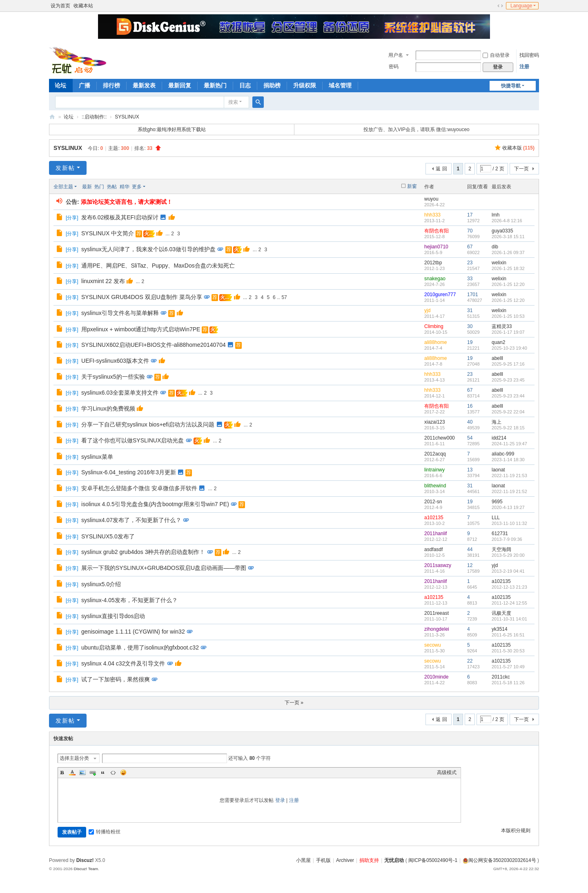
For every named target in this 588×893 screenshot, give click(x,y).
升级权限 (305, 85)
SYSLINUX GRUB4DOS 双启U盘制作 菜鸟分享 (142, 297)
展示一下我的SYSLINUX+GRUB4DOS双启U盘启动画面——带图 (164, 568)
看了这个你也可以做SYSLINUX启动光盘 (133, 440)
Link (93, 772)
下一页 (521, 169)
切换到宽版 (500, 6)
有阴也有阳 (437, 231)
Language (521, 6)
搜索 (233, 102)
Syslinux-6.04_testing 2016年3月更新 (129, 472)
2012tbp (433, 263)
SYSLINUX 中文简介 (108, 233)
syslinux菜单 (97, 457)
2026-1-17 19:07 (508, 332)
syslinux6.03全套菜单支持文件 (120, 393)
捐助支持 (369, 860)
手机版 (323, 860)
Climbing (434, 326)
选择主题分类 (74, 758)
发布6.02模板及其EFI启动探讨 (120, 217)
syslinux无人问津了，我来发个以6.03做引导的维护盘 (148, 249)
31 (470, 310)
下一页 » (294, 703)
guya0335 (502, 231)
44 (470, 549)
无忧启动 (394, 860)
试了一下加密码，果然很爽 (116, 679)
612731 (500, 534)
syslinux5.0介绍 (101, 584)
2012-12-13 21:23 (509, 587)
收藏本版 (518, 148)
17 (470, 215)
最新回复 (180, 85)
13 (470, 470)
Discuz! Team (86, 869)
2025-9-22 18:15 (508, 428)
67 (470, 247)
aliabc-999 (503, 454)
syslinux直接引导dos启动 (113, 616)
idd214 (499, 438)
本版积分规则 (516, 830)
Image (82, 772)
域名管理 (340, 85)
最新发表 (144, 85)
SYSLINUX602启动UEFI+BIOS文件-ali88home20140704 (154, 345)
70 (470, 231)
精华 (125, 187)
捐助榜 (272, 85)
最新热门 (215, 85)
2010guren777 (440, 295)
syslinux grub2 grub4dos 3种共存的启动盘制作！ (143, 552)
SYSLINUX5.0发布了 (108, 536)
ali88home (435, 342)
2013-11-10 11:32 (509, 523)
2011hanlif (435, 534)
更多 (137, 187)
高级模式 (447, 772)
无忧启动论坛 (52, 117)
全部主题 (63, 187)
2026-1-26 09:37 (508, 252)
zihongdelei (437, 629)
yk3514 (500, 629)
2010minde (436, 677)
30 (470, 326)
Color (72, 772)
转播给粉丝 (105, 832)
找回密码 (529, 55)
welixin (499, 263)
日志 (245, 85)
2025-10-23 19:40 (509, 348)
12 (470, 565)
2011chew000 (440, 438)
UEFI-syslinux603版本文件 (115, 361)
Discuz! (85, 860)
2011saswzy (438, 565)
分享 (72, 218)
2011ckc (501, 677)
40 (470, 422)
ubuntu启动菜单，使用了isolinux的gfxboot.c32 (140, 647)
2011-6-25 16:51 (508, 635)
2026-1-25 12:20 (508, 284)
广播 (85, 85)
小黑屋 (303, 860)
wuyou (431, 199)
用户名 (396, 55)
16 (470, 406)
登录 (280, 800)
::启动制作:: (94, 117)
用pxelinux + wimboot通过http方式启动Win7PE (141, 329)
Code (113, 772)
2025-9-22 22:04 (508, 412)
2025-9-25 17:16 (508, 364)
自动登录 (496, 55)
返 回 (441, 169)
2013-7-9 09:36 (507, 539)
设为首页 (60, 6)
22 (470, 661)
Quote (103, 772)
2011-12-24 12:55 (509, 603)
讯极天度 (501, 613)
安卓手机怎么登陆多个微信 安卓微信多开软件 (139, 488)
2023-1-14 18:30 (508, 460)
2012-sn (433, 502)
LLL (496, 518)
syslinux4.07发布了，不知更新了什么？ (131, 520)
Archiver (345, 860)
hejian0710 (436, 247)
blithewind (435, 486)
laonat (498, 470)
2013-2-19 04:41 (508, 571)
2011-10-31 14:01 (509, 619)
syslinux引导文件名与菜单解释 (120, 313)
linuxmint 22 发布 (103, 281)
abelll (497, 358)
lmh (496, 215)
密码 (394, 67)
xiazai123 (435, 422)
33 (470, 279)
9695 (497, 502)
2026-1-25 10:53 (508, 316)
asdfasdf (433, 549)
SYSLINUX (127, 117)
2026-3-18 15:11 (508, 237)
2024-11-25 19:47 (509, 444)
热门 (99, 187)
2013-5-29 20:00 (508, 555)
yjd (427, 310)
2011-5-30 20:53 (508, 651)
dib (495, 247)
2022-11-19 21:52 (509, 491)
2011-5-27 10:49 (508, 667)
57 (284, 297)
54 (470, 438)
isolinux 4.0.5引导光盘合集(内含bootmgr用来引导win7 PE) (155, 504)
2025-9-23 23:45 (508, 380)
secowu (433, 645)
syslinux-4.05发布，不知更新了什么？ (129, 600)
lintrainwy (434, 470)
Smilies (123, 772)
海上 (497, 422)
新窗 (412, 186)
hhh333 (432, 215)
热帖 (112, 187)
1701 (473, 295)
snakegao (435, 279)
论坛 (60, 85)
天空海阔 (501, 549)
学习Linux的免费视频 (108, 409)
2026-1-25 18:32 (508, 268)
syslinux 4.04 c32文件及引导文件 (123, 663)
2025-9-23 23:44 (508, 396)
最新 (87, 187)
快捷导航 (511, 86)
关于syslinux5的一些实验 (113, 377)
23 (470, 263)
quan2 (498, 342)
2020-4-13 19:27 (508, 507)
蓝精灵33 (502, 326)
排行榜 (111, 85)
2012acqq (435, 454)
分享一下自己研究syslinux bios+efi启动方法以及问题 (148, 424)
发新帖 (65, 168)
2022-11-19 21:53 (509, 476)
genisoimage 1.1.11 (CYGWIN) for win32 (133, 632)
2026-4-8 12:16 (507, 221)
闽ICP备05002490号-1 (433, 860)
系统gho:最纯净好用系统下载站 (172, 129)
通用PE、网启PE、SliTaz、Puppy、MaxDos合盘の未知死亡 (158, 266)
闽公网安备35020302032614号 (499, 860)
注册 (524, 67)
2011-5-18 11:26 (508, 683)
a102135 (434, 518)
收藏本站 (83, 6)
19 (470, 342)
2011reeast (437, 613)
